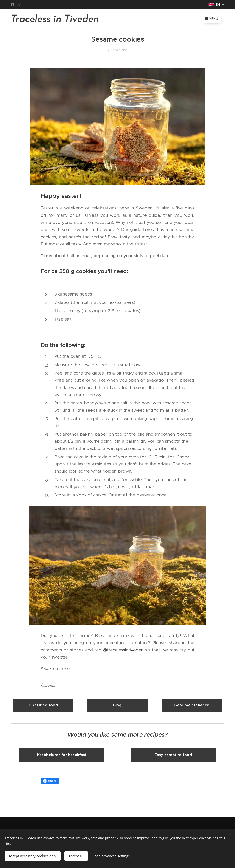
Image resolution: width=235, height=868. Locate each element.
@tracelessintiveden (123, 650)
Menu (211, 19)
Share (50, 781)
